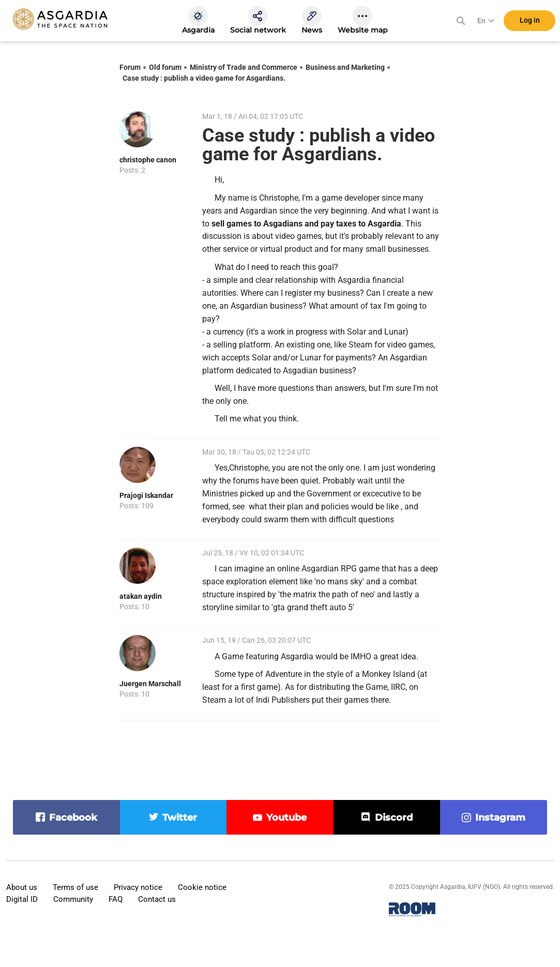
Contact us (157, 899)
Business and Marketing (345, 67)
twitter (180, 818)
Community (73, 899)
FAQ (116, 899)
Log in (530, 20)
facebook (73, 818)
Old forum (165, 67)
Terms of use (75, 887)
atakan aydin (141, 596)
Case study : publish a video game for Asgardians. (204, 78)
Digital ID (22, 899)
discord (394, 818)
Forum (130, 67)
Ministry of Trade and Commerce (244, 67)
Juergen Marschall (150, 684)
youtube (286, 818)
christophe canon (148, 160)
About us (22, 887)
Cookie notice (202, 887)
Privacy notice (138, 887)
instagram (500, 818)
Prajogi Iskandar (146, 495)
